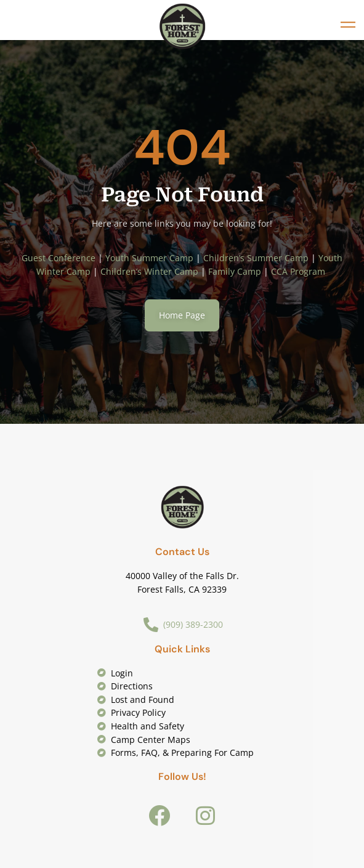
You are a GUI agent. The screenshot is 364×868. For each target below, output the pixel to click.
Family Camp (235, 271)
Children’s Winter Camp (149, 271)
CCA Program (299, 271)
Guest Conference (59, 258)
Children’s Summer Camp (256, 258)
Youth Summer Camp (149, 258)
